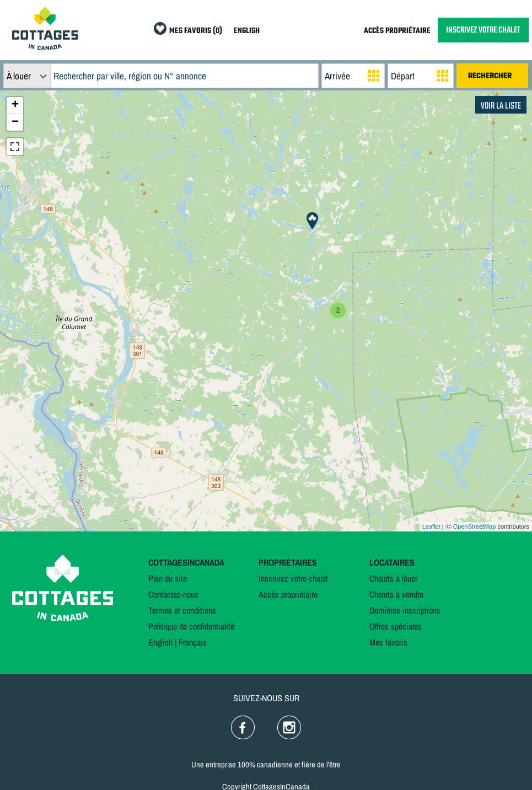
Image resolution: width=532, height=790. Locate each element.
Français (193, 642)
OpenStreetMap (475, 526)
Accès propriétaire (288, 594)
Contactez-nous (173, 594)
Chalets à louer (393, 578)
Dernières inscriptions (405, 610)
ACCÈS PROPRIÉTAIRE (397, 31)
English (160, 642)
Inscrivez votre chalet (293, 578)
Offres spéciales (396, 626)
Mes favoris (388, 642)
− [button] (15, 122)
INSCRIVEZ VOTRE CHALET (483, 30)
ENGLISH (247, 31)
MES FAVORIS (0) (196, 31)
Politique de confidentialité (191, 626)
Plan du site (168, 578)
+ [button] (15, 105)
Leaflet (431, 526)
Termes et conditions (182, 610)
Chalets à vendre (396, 594)
